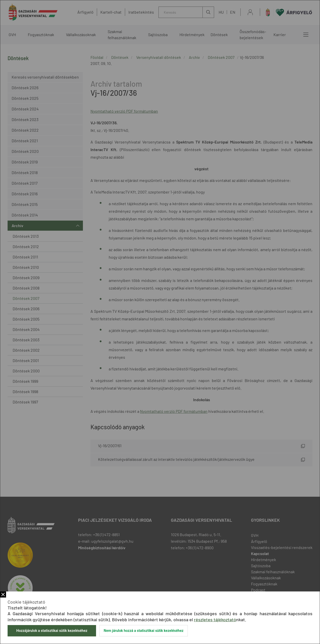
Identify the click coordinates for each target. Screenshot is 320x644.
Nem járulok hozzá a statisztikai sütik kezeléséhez (144, 631)
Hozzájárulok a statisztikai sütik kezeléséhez (52, 631)
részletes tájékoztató (215, 619)
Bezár (3, 594)
